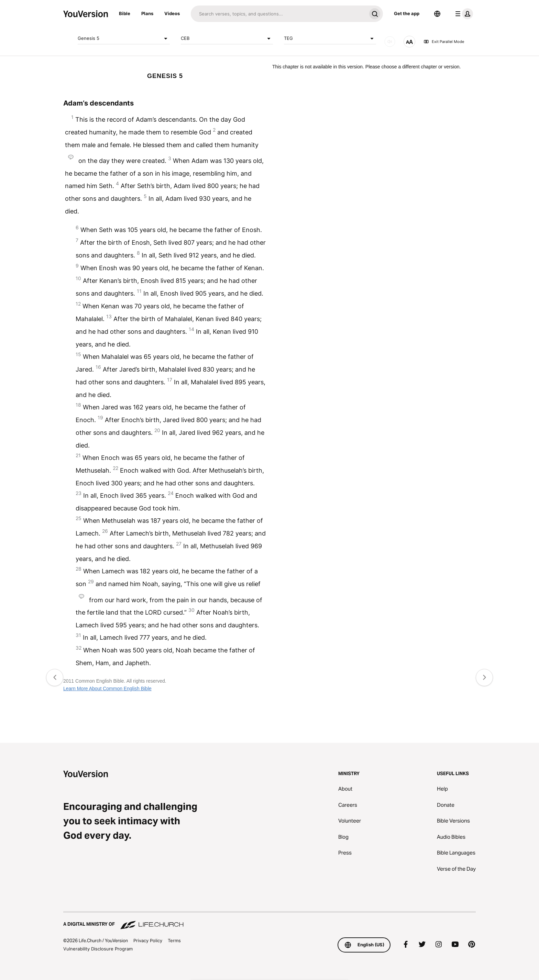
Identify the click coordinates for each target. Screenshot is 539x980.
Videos (172, 13)
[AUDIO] (390, 42)
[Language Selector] (437, 14)
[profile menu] (463, 14)
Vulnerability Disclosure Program (98, 949)
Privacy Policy (148, 940)
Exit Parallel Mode (444, 42)
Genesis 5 (124, 38)
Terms (174, 940)
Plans (147, 13)
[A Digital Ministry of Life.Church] (269, 921)
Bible (125, 13)
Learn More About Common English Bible (107, 689)
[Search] (279, 14)
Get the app (407, 13)
